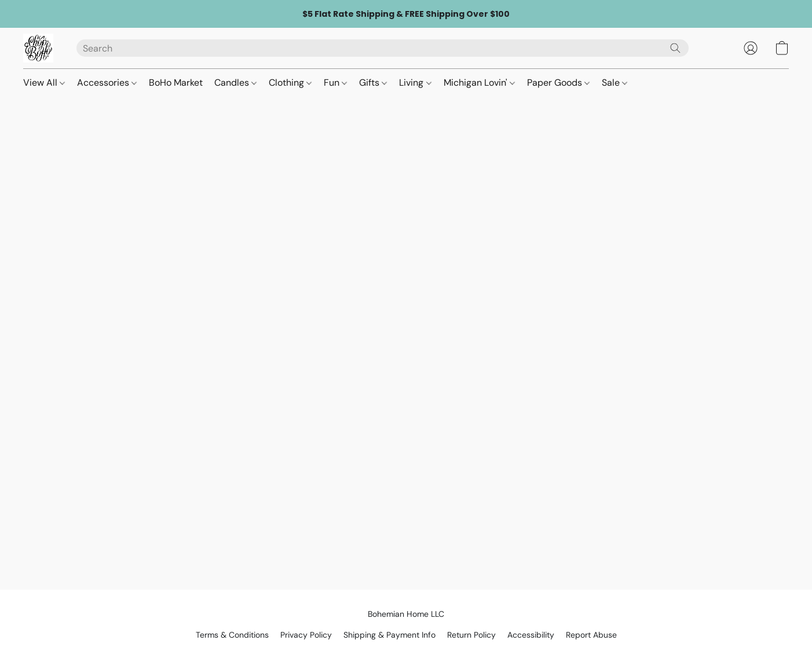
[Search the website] (675, 48)
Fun (335, 83)
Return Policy (471, 635)
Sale (615, 83)
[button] (38, 48)
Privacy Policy (306, 635)
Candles (235, 83)
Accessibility (531, 635)
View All (44, 83)
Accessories (107, 83)
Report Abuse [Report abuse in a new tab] (591, 635)
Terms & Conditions (232, 635)
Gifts (373, 83)
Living (415, 83)
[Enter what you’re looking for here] (383, 48)
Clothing (290, 83)
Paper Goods (558, 83)
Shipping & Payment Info (389, 635)
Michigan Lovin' (479, 83)
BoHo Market (176, 83)
